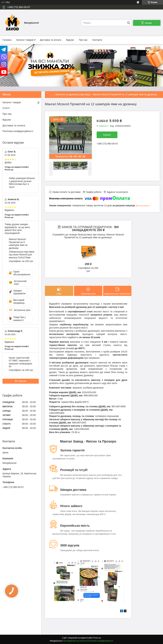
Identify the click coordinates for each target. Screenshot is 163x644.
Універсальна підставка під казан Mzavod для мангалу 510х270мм (22, 255)
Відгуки (70, 40)
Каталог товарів (25, 40)
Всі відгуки (21, 381)
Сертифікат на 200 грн (88, 269)
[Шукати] (128, 23)
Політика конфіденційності (18, 131)
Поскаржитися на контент (75, 641)
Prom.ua (97, 638)
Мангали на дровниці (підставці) (73, 94)
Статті (6, 108)
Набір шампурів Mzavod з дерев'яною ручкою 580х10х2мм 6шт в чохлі (22, 183)
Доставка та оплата (50, 40)
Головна (7, 40)
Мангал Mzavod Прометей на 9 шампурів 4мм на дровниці (18, 244)
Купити (107, 135)
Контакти (97, 40)
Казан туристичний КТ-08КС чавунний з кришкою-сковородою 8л (20, 362)
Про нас (83, 40)
